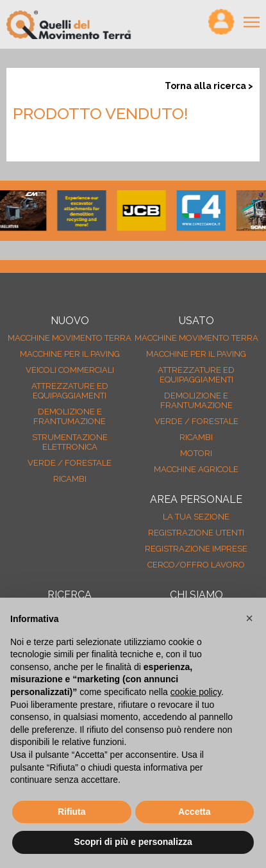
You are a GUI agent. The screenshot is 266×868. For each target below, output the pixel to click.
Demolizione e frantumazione (70, 416)
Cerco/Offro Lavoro (196, 565)
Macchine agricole (196, 469)
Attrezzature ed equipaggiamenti (70, 391)
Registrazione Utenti (196, 533)
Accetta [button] (195, 812)
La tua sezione (196, 517)
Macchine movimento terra (70, 338)
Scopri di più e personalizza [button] (133, 842)
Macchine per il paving (70, 354)
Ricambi (70, 479)
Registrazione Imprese (196, 549)
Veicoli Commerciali (70, 370)
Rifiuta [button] (72, 812)
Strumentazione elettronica (70, 442)
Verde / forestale (70, 463)
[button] (249, 618)
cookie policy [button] (196, 692)
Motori (196, 453)
